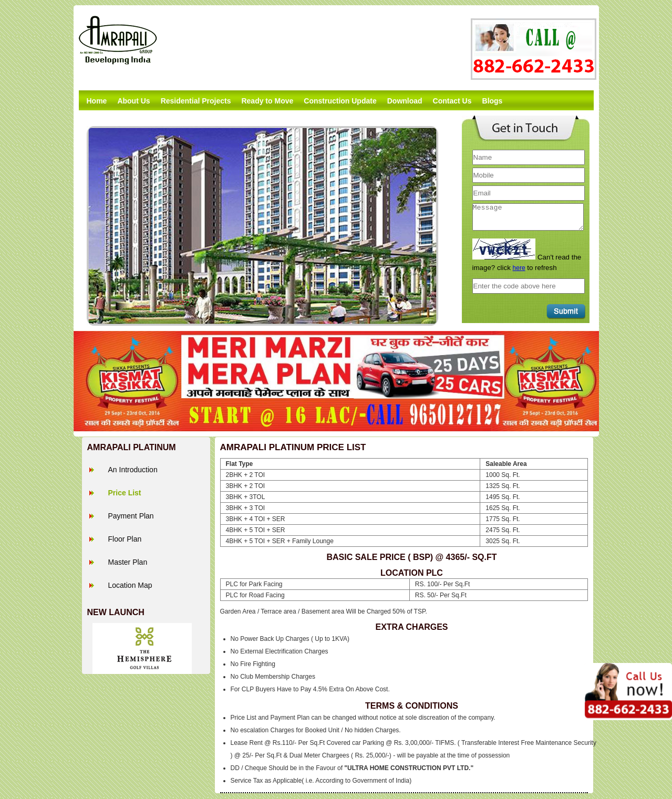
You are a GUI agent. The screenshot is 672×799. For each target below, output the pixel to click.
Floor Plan (125, 539)
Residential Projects (196, 101)
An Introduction (133, 470)
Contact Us (452, 101)
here (519, 268)
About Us (133, 101)
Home (97, 101)
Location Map (130, 585)
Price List (125, 493)
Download (405, 101)
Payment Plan (131, 516)
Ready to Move (267, 101)
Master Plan (128, 562)
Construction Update (340, 101)
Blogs (493, 101)
